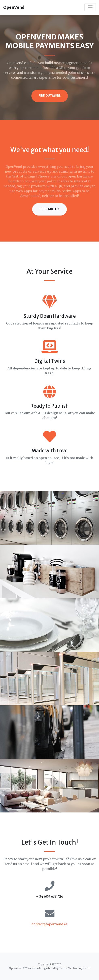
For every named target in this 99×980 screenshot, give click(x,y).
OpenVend (14, 7)
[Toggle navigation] (90, 7)
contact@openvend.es (50, 924)
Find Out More (50, 96)
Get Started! (49, 209)
